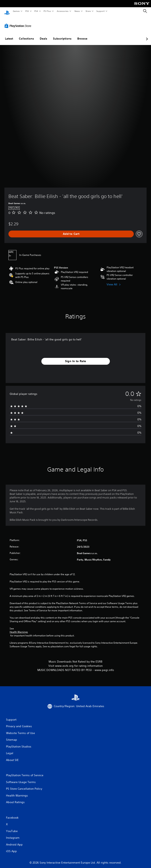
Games (16, 11)
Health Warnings (19, 628)
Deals (43, 35)
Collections (26, 35)
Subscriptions (62, 35)
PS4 (36, 11)
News (77, 11)
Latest (9, 35)
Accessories (62, 11)
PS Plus (47, 11)
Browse (82, 35)
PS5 (27, 11)
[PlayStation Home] (7, 11)
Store (88, 11)
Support (100, 11)
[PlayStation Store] (19, 22)
